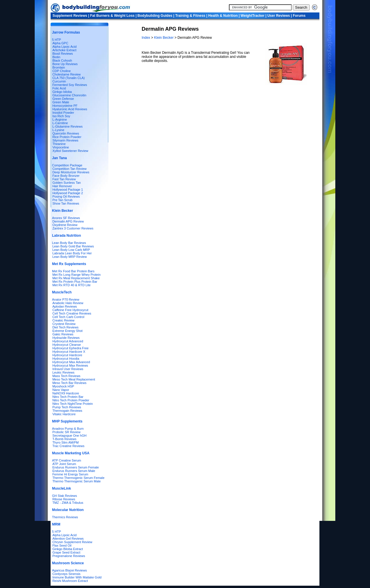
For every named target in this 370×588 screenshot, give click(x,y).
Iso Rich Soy (61, 116)
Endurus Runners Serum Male (74, 471)
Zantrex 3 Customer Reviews (73, 228)
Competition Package (67, 165)
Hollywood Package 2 (68, 193)
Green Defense (63, 99)
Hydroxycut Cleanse (66, 345)
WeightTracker (252, 16)
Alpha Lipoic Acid (64, 47)
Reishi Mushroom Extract (70, 581)
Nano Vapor (61, 390)
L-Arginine (60, 120)
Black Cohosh (62, 60)
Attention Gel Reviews (68, 539)
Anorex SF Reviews (66, 218)
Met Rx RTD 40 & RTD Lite (71, 285)
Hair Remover (62, 186)
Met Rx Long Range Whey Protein (76, 275)
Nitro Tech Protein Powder (71, 400)
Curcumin (59, 81)
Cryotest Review (64, 324)
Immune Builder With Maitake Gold (77, 577)
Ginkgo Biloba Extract (68, 549)
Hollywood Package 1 (68, 190)
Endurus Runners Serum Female (76, 467)
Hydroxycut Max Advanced (70, 362)
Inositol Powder (63, 113)
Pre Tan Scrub (62, 200)
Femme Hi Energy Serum (70, 474)
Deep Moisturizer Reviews (71, 172)
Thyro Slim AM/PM (65, 442)
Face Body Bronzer (66, 176)
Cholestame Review (66, 74)
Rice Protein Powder (67, 137)
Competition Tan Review (69, 169)
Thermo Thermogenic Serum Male (76, 481)
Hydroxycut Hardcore (67, 355)
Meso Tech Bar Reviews (69, 383)
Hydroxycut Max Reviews (70, 365)
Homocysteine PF (65, 106)
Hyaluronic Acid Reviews (70, 109)
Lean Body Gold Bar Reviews (73, 246)
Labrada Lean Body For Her (72, 253)
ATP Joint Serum (64, 464)
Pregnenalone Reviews (69, 556)
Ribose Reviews (64, 499)
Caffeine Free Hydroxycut (70, 310)
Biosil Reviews (63, 54)
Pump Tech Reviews (67, 407)
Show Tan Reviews (66, 203)
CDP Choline (61, 71)
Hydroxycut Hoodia (66, 359)
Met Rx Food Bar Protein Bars (73, 271)
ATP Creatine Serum (66, 460)
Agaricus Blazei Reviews (69, 570)
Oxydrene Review (65, 225)
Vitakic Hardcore (64, 414)
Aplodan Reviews (65, 306)
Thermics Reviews (65, 517)
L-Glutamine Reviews (67, 126)
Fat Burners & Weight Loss (112, 16)
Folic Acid (59, 88)
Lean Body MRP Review (70, 257)
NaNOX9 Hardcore (66, 393)
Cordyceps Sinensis (66, 574)
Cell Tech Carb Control (68, 317)
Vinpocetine (61, 147)
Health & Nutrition (223, 16)
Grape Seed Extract (66, 552)
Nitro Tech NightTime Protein (73, 404)
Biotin (56, 57)
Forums (299, 16)
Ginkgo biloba (62, 92)
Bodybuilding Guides (155, 16)
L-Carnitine (60, 123)
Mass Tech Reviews (66, 376)
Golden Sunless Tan (66, 183)
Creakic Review (63, 320)
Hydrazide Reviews (66, 338)
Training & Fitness (190, 16)
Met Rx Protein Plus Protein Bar (75, 282)
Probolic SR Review (66, 432)
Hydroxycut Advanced (68, 341)
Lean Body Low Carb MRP (71, 250)
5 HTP (57, 40)
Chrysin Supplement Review (72, 542)
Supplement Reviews (70, 16)
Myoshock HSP (63, 386)
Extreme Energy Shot (67, 331)
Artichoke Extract (64, 50)
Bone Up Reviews (65, 64)
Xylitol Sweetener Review (70, 151)
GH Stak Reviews (64, 496)
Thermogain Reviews (67, 411)
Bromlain (59, 67)
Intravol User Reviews (68, 369)
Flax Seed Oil (62, 545)
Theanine (59, 144)
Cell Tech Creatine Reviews (72, 313)
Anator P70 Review (66, 299)
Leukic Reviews (63, 372)
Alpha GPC (60, 43)
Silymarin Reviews (65, 140)
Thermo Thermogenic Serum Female (78, 478)
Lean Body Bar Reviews (69, 243)
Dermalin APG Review (68, 221)
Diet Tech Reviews (65, 327)
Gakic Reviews (63, 334)
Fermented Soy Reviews (70, 85)
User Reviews (279, 16)
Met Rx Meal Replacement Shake (76, 278)
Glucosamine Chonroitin (69, 95)
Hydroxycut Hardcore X (69, 352)
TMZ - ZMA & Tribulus (68, 503)
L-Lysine (58, 130)
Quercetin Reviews (66, 133)
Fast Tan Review (64, 179)
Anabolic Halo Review (68, 303)
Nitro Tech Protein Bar (68, 397)
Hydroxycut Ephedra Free (70, 348)
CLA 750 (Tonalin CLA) (69, 78)
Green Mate (61, 102)
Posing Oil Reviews (66, 196)
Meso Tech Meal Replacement (74, 379)
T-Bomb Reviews (64, 439)
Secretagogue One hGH (69, 436)
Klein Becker (164, 38)
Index (146, 38)
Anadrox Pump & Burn (68, 429)
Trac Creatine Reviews (68, 446)
